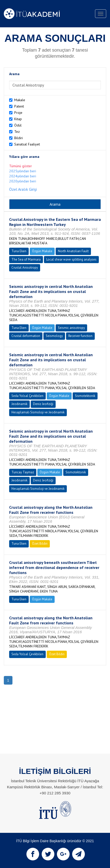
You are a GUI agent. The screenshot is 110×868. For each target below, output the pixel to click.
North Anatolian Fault (73, 251)
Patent (19, 106)
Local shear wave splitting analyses (71, 259)
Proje (18, 113)
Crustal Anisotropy (25, 268)
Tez (17, 132)
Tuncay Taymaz (23, 472)
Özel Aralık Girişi (23, 189)
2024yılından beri (23, 176)
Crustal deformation (26, 336)
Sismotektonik (85, 396)
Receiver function (80, 336)
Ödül (18, 125)
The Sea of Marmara (26, 259)
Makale (20, 100)
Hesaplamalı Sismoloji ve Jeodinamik (38, 412)
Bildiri (19, 138)
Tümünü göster (21, 166)
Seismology (54, 336)
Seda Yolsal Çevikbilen (27, 396)
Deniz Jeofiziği (43, 404)
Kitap (18, 119)
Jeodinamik (19, 404)
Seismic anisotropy (71, 328)
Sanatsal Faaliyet (27, 144)
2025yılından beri (23, 171)
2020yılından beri (23, 181)
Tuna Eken (19, 251)
